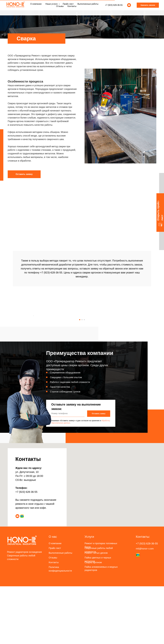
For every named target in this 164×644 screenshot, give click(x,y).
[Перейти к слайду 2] (82, 377)
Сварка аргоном (93, 620)
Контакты (72, 9)
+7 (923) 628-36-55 (114, 8)
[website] (22, 574)
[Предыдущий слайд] (33, 345)
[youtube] (129, 8)
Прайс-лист (68, 6)
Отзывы (60, 9)
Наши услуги (52, 6)
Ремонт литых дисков (96, 611)
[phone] (68, 471)
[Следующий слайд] (131, 345)
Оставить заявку (99, 471)
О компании (36, 6)
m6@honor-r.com (145, 606)
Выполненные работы (88, 6)
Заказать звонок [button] (148, 8)
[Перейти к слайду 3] (84, 377)
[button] (24, 174)
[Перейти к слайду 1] (80, 377)
